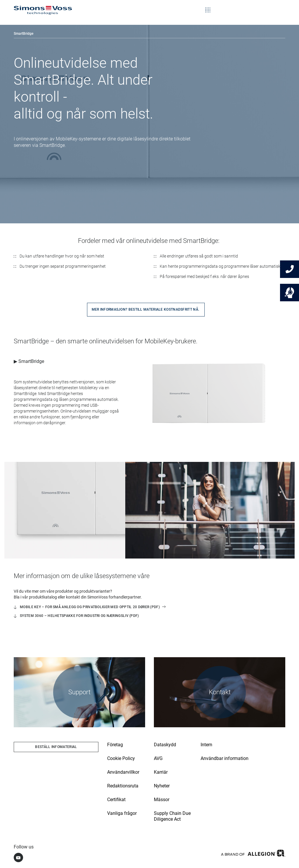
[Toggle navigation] (208, 6)
